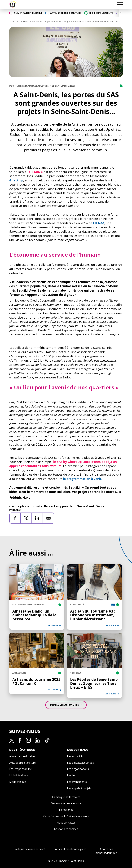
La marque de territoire (66, 797)
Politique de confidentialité (29, 849)
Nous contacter (66, 823)
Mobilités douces (20, 775)
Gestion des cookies (66, 829)
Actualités (23, 22)
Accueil (13, 22)
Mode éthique (18, 782)
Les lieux (72, 775)
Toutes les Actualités (65, 705)
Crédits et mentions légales (70, 849)
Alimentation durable (22, 756)
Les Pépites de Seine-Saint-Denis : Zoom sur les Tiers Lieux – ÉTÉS (94, 683)
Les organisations (78, 769)
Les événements (77, 782)
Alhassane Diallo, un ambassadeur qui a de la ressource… (34, 615)
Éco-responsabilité (21, 769)
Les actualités (75, 756)
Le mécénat (66, 810)
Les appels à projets (79, 788)
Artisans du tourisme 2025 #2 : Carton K (36, 681)
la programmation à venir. (83, 479)
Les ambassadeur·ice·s (80, 763)
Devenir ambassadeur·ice (66, 803)
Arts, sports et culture (22, 763)
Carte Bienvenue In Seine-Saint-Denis (66, 816)
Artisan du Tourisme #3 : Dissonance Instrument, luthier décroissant (93, 615)
